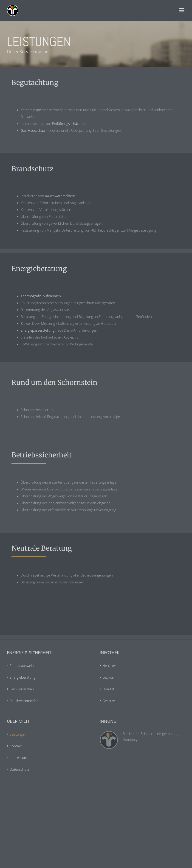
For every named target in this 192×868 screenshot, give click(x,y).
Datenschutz (19, 769)
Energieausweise (22, 666)
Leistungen (18, 734)
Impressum (18, 758)
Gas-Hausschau (33, 130)
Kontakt (16, 746)
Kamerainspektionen (37, 110)
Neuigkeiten (112, 666)
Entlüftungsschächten (69, 123)
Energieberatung (23, 677)
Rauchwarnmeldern (60, 196)
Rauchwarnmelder (24, 701)
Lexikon (108, 677)
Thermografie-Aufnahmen (41, 296)
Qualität (108, 689)
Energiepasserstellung (38, 330)
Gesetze (109, 701)
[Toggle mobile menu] (182, 10)
